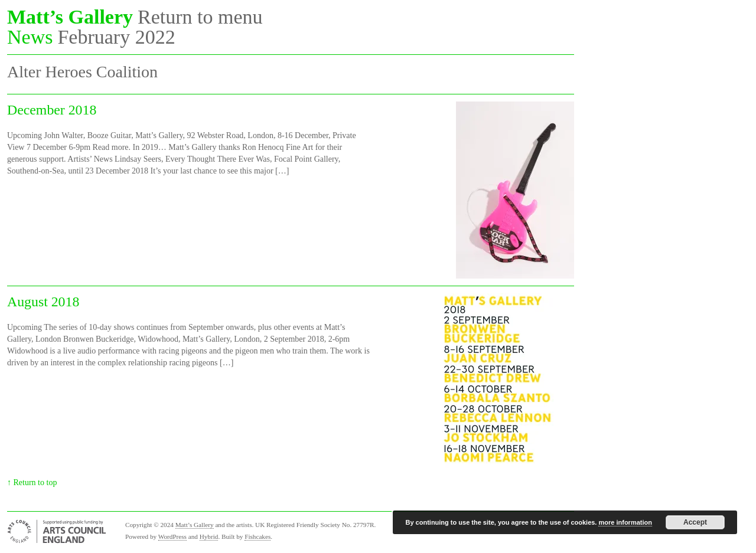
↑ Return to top (32, 482)
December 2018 (52, 110)
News (30, 37)
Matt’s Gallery (70, 17)
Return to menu (200, 17)
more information (625, 522)
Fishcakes (258, 536)
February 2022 (116, 37)
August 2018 (43, 302)
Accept (695, 522)
